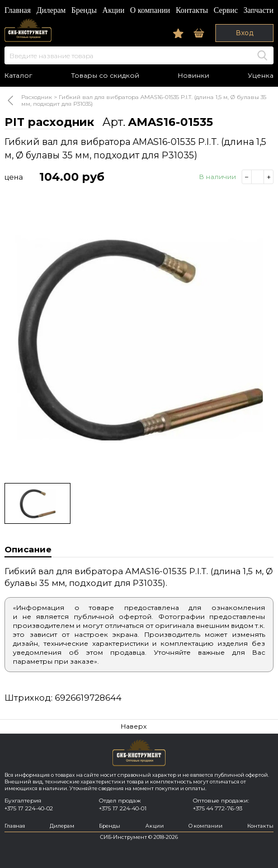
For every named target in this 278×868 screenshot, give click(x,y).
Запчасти (258, 10)
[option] (139, 338)
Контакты (192, 10)
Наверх (134, 726)
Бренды (84, 10)
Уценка (261, 76)
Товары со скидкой (105, 76)
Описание (28, 549)
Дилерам (51, 10)
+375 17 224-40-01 (123, 808)
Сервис (226, 10)
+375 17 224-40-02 (29, 808)
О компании (150, 10)
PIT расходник (49, 122)
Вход (245, 33)
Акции (113, 10)
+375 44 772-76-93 (218, 808)
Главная (18, 10)
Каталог (18, 76)
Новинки (194, 76)
